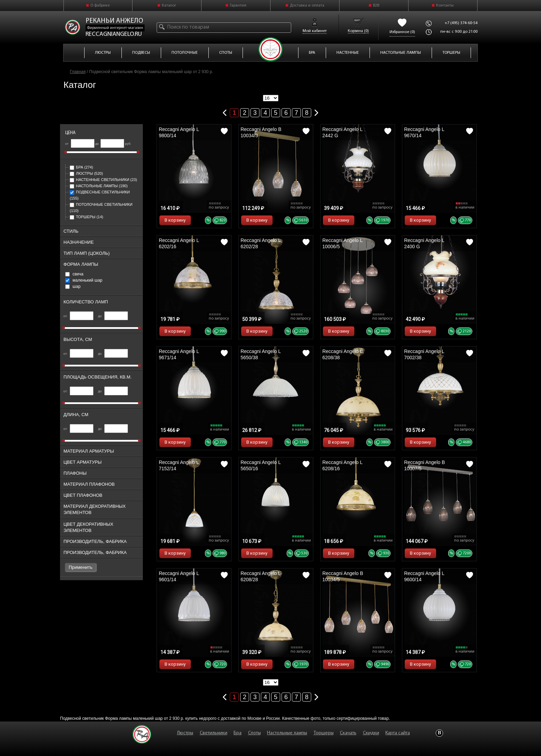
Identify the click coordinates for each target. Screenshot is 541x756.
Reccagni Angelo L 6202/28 (260, 243)
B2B (376, 6)
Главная (78, 72)
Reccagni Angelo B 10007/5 (424, 465)
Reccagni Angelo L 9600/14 (424, 576)
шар (73, 286)
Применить (81, 567)
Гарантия (238, 6)
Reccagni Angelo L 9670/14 (424, 132)
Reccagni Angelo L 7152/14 (179, 465)
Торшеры (86, 217)
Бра (81, 167)
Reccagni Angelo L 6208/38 (342, 354)
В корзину (175, 220)
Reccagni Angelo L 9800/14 (179, 132)
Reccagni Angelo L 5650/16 (260, 465)
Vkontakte (439, 733)
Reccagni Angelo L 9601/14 (179, 576)
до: (113, 316)
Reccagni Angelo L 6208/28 (260, 576)
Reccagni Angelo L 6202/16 (179, 243)
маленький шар (84, 280)
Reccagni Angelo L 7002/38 (424, 354)
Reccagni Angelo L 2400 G (424, 243)
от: (78, 316)
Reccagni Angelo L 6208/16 (342, 465)
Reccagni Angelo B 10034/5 (343, 576)
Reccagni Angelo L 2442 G (342, 132)
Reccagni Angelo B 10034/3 (261, 132)
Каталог (169, 6)
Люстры (86, 173)
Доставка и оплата (307, 6)
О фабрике (100, 6)
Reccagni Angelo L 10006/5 (342, 243)
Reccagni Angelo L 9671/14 (179, 354)
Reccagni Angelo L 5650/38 (260, 354)
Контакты (445, 6)
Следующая (316, 111)
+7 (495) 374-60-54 (461, 23)
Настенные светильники (103, 180)
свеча (74, 274)
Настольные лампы (99, 186)
